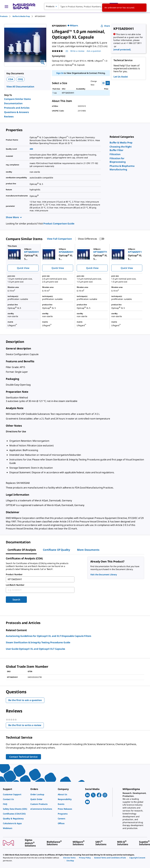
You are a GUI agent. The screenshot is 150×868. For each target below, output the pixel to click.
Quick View (23, 268)
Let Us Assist (121, 77)
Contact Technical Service (23, 757)
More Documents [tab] (88, 550)
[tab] (6, 16)
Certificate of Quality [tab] (56, 550)
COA (11, 79)
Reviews (9, 117)
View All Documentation (20, 87)
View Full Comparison (59, 239)
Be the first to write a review (26, 726)
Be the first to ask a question (25, 700)
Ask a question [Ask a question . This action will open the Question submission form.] (94, 51)
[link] (121, 143)
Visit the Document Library (104, 574)
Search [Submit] (16, 600)
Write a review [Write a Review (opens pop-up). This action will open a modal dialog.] (77, 51)
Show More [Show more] (14, 217)
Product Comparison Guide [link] (59, 224)
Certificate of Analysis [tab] (22, 550)
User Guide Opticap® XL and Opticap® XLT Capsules (35, 649)
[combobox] (81, 6)
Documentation (13, 103)
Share (105, 26)
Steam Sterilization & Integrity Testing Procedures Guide (38, 642)
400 (31, 149)
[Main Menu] (6, 6)
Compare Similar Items (17, 99)
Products (4, 16)
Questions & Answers (16, 112)
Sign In (60, 73)
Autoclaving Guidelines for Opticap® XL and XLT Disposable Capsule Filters (49, 636)
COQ (20, 79)
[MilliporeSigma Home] (24, 6)
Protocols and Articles (17, 108)
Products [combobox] (50, 6)
